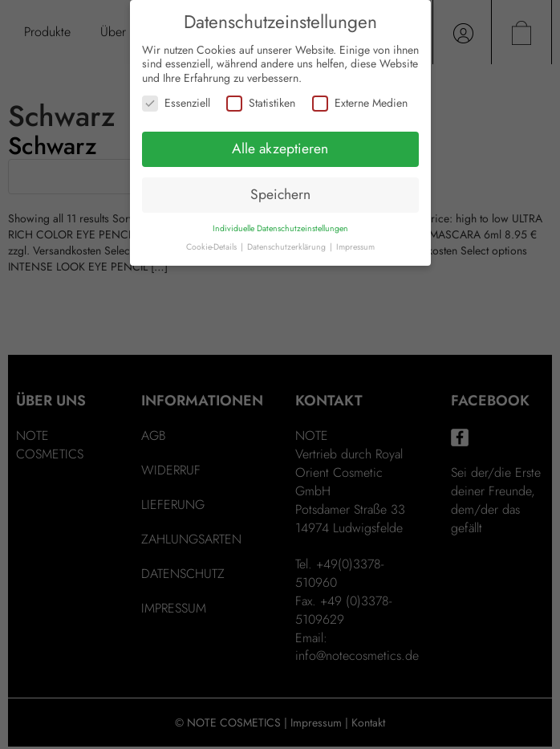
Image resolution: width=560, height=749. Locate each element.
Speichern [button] (280, 194)
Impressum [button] (355, 247)
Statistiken (261, 103)
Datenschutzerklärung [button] (288, 247)
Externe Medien (360, 103)
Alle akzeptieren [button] (280, 149)
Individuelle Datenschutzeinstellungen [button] (280, 228)
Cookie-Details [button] (213, 247)
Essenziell (176, 103)
